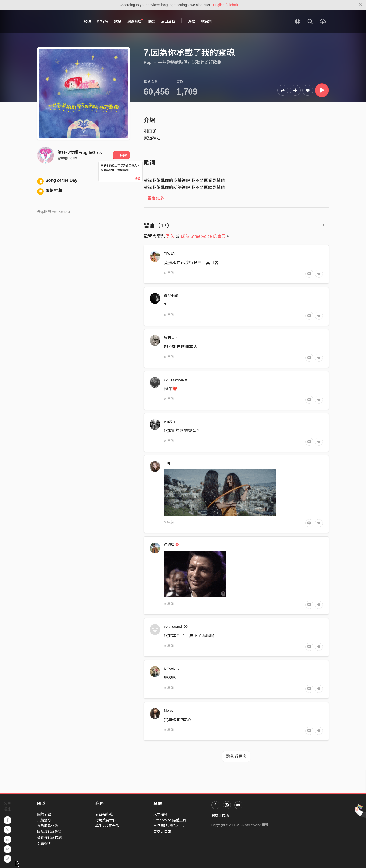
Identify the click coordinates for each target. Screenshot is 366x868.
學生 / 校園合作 (107, 826)
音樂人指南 (162, 832)
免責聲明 (44, 844)
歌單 (118, 21)
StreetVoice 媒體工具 (170, 820)
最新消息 (44, 820)
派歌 (191, 21)
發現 (88, 21)
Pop (148, 63)
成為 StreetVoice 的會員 (203, 236)
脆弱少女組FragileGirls (80, 153)
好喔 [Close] (137, 179)
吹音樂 (206, 21)
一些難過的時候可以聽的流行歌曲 (190, 63)
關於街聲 (44, 814)
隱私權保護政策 (49, 832)
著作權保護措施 (49, 838)
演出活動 (168, 21)
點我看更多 (236, 756)
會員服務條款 (48, 826)
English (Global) (226, 5)
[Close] (361, 5)
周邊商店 (135, 21)
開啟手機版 (220, 815)
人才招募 (160, 814)
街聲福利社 (104, 814)
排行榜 (103, 21)
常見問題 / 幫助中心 (169, 826)
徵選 (151, 21)
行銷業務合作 (106, 820)
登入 (170, 236)
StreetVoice (56, 21)
